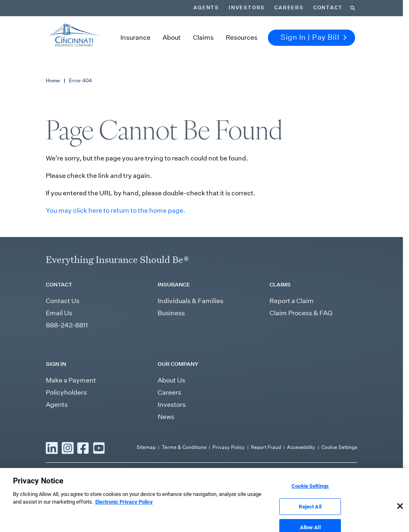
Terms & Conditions (184, 447)
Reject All (310, 515)
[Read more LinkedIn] (52, 448)
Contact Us (63, 301)
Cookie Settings (339, 447)
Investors (247, 8)
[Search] (353, 8)
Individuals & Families (191, 301)
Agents (206, 8)
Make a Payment (71, 380)
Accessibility (301, 447)
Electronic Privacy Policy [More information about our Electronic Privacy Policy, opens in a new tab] (124, 510)
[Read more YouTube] (99, 448)
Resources (242, 37)
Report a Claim (292, 301)
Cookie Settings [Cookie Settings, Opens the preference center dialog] (310, 495)
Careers (289, 8)
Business (171, 313)
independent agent (305, 471)
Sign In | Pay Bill (314, 37)
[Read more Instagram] (68, 448)
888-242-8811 (67, 325)
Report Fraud (266, 447)
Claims (203, 37)
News (166, 417)
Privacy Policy (229, 447)
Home (53, 80)
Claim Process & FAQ (301, 313)
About (172, 37)
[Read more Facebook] (83, 448)
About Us (171, 380)
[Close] (400, 515)
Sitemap (146, 447)
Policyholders (66, 392)
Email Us (59, 313)
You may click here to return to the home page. (116, 210)
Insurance (135, 37)
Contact (328, 8)
